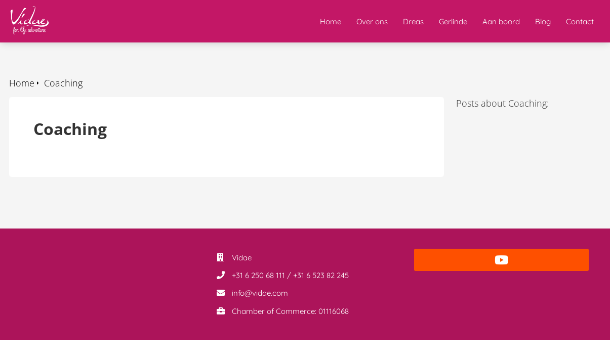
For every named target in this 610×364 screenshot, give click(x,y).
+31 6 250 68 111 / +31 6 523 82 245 (290, 275)
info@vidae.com (260, 293)
